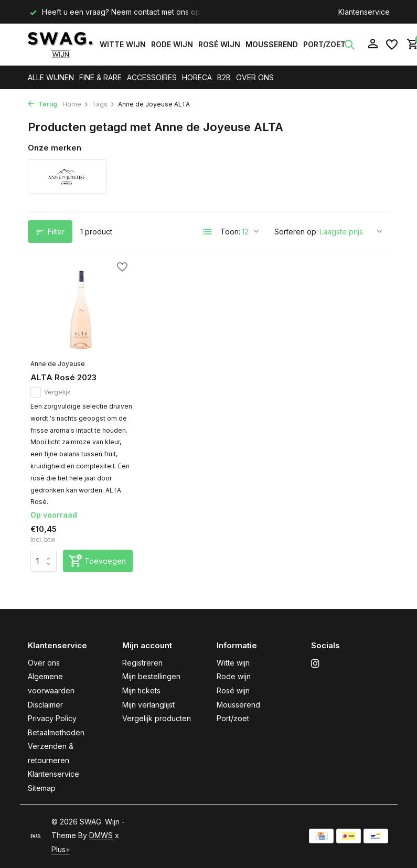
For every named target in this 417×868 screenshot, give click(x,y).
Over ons (44, 663)
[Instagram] (315, 664)
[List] (208, 232)
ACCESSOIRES (152, 77)
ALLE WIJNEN (51, 77)
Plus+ (61, 849)
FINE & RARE (100, 77)
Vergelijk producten (157, 718)
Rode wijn (172, 44)
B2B (224, 77)
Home (76, 104)
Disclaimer (45, 705)
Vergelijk (51, 392)
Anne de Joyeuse (58, 364)
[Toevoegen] (98, 561)
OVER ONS (255, 77)
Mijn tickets (141, 690)
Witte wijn (123, 44)
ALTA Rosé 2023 (63, 377)
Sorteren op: (296, 232)
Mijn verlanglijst (148, 705)
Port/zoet (324, 44)
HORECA (197, 77)
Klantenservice (364, 12)
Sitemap (42, 788)
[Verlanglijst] (392, 45)
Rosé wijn (219, 44)
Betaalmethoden (56, 732)
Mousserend (272, 44)
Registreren (142, 663)
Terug (42, 104)
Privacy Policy (52, 718)
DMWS (101, 835)
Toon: (230, 232)
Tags (103, 104)
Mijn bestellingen (151, 676)
